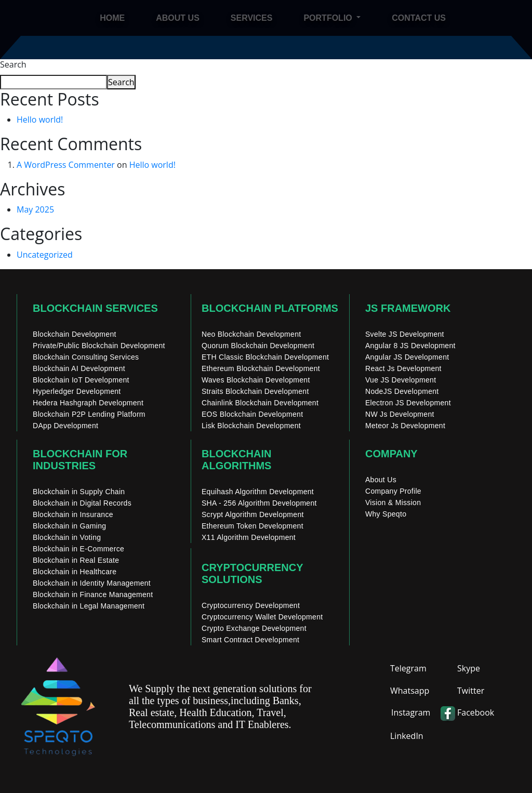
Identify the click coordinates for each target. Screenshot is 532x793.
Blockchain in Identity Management (92, 583)
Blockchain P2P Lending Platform (89, 414)
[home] (64, 18)
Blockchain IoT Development (81, 380)
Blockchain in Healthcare (75, 572)
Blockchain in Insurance (73, 514)
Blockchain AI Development (79, 368)
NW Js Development (400, 414)
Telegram (408, 668)
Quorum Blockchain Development (258, 346)
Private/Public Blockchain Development (99, 346)
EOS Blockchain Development (252, 414)
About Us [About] (178, 18)
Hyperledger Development (77, 391)
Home (112, 18)
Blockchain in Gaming (69, 526)
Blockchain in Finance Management (93, 594)
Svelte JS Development (405, 334)
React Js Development (403, 368)
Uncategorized (45, 255)
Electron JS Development (408, 403)
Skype (469, 668)
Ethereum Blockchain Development (261, 368)
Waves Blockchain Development (256, 380)
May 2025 (35, 209)
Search (13, 64)
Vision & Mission (393, 503)
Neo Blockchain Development (251, 334)
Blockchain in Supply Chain (79, 492)
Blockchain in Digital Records (82, 503)
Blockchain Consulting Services (86, 357)
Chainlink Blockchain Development (260, 403)
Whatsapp (410, 691)
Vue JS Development (401, 380)
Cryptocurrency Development (251, 605)
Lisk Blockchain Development (251, 426)
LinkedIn (407, 736)
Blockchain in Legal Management (89, 606)
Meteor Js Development (405, 426)
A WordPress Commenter (66, 165)
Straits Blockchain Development (255, 391)
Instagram (411, 712)
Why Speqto (386, 514)
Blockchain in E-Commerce (78, 549)
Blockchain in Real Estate (76, 560)
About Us (381, 480)
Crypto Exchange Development (254, 628)
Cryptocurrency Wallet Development (262, 617)
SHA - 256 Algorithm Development (259, 503)
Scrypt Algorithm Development (253, 514)
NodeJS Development (402, 391)
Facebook (476, 712)
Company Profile (393, 491)
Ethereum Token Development (252, 526)
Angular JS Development (407, 357)
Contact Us (419, 18)
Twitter (471, 691)
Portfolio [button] (329, 18)
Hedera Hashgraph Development (88, 403)
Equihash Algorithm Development (258, 492)
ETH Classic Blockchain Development (265, 357)
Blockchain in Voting (67, 537)
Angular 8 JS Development (410, 346)
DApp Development (65, 426)
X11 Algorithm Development (249, 537)
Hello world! (40, 120)
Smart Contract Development (250, 640)
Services (252, 18)
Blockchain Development (75, 334)
